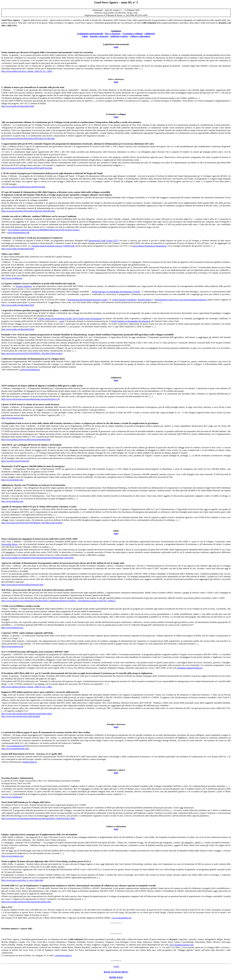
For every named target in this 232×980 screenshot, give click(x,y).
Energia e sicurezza (99, 36)
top (116, 47)
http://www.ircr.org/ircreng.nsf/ (15, 461)
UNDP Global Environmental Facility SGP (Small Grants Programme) (70, 318)
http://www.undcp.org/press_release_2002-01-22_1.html (27, 71)
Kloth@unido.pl (30, 762)
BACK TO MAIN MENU (116, 972)
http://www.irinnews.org (12, 480)
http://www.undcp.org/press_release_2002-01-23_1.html (27, 687)
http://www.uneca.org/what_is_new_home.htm (22, 880)
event (62, 321)
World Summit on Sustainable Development (131, 321)
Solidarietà (150, 34)
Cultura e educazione (140, 36)
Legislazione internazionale (90, 34)
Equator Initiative (24, 286)
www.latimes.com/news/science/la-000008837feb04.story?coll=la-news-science (44, 230)
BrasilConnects (145, 300)
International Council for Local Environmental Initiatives (181, 300)
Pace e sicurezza (113, 34)
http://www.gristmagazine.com (15, 748)
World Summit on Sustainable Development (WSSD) (116, 292)
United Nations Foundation (124, 300)
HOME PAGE (116, 977)
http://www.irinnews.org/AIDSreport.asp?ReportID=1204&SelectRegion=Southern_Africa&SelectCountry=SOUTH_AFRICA (58, 601)
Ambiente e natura (119, 36)
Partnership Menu (9, 544)
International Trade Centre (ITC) (103, 240)
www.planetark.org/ (16, 746)
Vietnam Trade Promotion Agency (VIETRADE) (53, 246)
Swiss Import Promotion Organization (149, 246)
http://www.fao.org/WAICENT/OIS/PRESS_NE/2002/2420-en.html (32, 523)
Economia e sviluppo (133, 34)
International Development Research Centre (88, 300)
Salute (85, 36)
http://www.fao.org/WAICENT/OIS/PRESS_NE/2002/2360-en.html (32, 353)
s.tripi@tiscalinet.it (63, 955)
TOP (116, 966)
